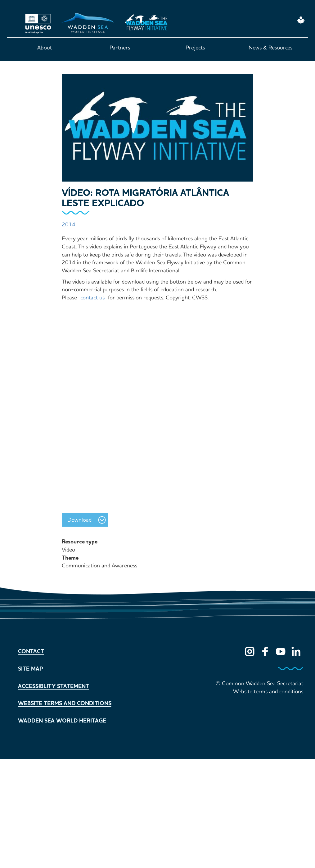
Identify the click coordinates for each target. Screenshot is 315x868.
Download (79, 520)
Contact (31, 651)
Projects (195, 48)
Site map (31, 669)
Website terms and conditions (65, 703)
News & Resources (270, 48)
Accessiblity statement (54, 686)
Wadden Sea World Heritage (62, 721)
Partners (120, 48)
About (45, 48)
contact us (92, 298)
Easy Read (301, 20)
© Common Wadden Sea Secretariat (259, 683)
